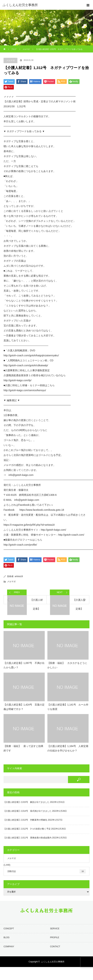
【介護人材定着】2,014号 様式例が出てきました (28, 811)
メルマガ (10, 60)
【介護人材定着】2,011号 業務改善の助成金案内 (28, 838)
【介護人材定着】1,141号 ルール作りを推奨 (68, 707)
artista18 (19, 576)
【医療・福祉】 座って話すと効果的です (23, 748)
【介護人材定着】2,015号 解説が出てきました (26, 802)
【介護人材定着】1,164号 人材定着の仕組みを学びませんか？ (68, 748)
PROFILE (55, 937)
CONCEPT (9, 929)
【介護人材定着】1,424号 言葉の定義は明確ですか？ (24, 707)
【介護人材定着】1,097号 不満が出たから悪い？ (24, 665)
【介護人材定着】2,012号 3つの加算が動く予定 (27, 829)
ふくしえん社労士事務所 (53, 962)
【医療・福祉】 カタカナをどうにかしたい (67, 665)
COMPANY (9, 947)
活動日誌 (46, 871)
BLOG (6, 937)
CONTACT (55, 947)
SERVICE (55, 929)
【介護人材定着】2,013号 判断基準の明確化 (25, 820)
